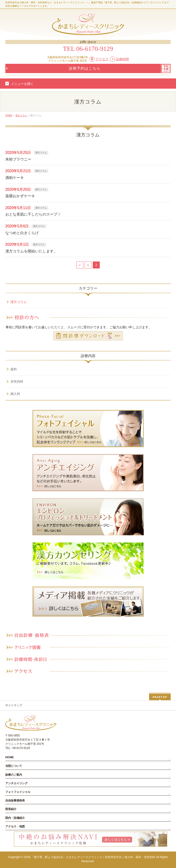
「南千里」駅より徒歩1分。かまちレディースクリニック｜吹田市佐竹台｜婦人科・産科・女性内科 (93, 857)
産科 (14, 369)
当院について (14, 766)
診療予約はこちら (85, 68)
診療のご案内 (14, 775)
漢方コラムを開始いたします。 (31, 251)
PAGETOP (160, 697)
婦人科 (15, 394)
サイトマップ (14, 705)
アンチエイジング (16, 783)
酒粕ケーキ (15, 178)
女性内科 (17, 381)
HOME (10, 757)
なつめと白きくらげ (22, 233)
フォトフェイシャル (18, 792)
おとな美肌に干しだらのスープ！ (33, 214)
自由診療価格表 (15, 800)
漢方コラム (41, 153)
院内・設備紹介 (15, 818)
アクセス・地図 (15, 826)
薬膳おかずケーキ (20, 196)
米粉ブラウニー (18, 159)
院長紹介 (11, 809)
